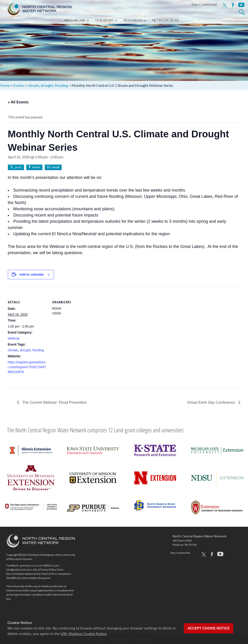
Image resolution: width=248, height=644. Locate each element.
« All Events (18, 102)
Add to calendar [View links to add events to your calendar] (32, 274)
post (18, 167)
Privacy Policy (48, 570)
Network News (166, 21)
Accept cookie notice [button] (209, 628)
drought (25, 350)
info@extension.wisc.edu (22, 570)
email (56, 167)
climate (13, 350)
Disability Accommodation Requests (28, 578)
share (36, 167)
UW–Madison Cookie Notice (84, 634)
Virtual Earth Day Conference (211, 402)
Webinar (14, 338)
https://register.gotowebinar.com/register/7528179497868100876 (27, 367)
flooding (38, 350)
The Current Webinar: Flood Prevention (54, 402)
